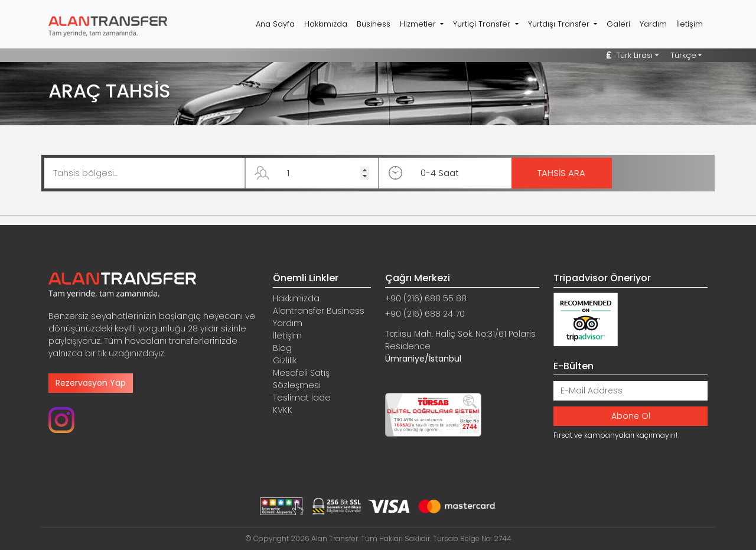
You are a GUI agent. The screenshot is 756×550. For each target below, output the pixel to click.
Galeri (618, 24)
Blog (282, 348)
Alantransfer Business (319, 311)
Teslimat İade (302, 398)
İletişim (690, 24)
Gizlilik (285, 360)
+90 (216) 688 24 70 (425, 314)
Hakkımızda (326, 24)
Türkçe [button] (683, 55)
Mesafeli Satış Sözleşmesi (301, 379)
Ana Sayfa (275, 24)
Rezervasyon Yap (91, 383)
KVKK (283, 410)
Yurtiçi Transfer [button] (483, 24)
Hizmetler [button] (419, 24)
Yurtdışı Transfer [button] (560, 24)
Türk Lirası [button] (630, 55)
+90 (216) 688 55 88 (426, 298)
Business (374, 24)
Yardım (653, 24)
